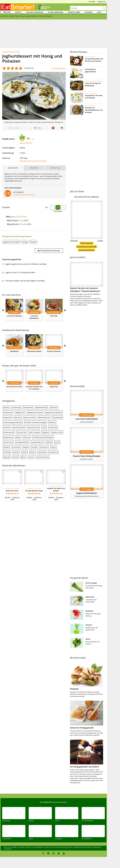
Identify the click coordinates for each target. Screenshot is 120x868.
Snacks (16, 457)
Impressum (40, 847)
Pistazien (23, 224)
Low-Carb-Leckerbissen (87, 419)
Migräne (46, 432)
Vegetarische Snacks (35, 412)
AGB (33, 847)
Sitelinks (21, 847)
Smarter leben (74, 12)
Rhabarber (89, 611)
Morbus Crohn (57, 432)
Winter (33, 452)
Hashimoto (53, 427)
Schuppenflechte (22, 442)
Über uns (7, 847)
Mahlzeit (7, 457)
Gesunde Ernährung (35, 12)
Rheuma (27, 437)
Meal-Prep (54, 387)
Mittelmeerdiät (41, 407)
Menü (23, 457)
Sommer (16, 452)
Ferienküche (53, 452)
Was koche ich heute (14, 387)
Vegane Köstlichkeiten (87, 493)
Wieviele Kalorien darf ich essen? (33, 161)
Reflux (18, 437)
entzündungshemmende (13, 422)
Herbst (25, 452)
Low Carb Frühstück (14, 316)
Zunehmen (16, 447)
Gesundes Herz (33, 427)
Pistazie (33, 242)
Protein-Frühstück (54, 351)
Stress (57, 442)
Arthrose (18, 417)
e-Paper (100, 241)
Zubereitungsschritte (12, 259)
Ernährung (16, 407)
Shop (99, 12)
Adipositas (7, 417)
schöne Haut (8, 442)
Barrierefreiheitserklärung (83, 847)
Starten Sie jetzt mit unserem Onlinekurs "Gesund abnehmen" (87, 277)
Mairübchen (90, 597)
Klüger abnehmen (56, 12)
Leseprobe (74, 241)
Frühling (7, 12)
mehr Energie (34, 432)
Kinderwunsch (9, 432)
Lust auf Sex (22, 432)
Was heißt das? (26, 143)
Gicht (44, 427)
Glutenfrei (54, 407)
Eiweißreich (14, 351)
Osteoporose (8, 437)
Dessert (6, 407)
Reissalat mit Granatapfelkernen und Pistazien (94, 110)
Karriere (14, 847)
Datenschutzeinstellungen (63, 847)
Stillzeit (49, 442)
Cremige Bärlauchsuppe (34, 491)
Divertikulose (57, 417)
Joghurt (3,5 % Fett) (19, 217)
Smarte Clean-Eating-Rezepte (87, 456)
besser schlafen (30, 417)
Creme (31, 457)
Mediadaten (97, 847)
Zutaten (6, 207)
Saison (53, 447)
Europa (34, 447)
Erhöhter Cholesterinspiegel (35, 422)
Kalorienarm (8, 412)
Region (26, 447)
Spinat (88, 639)
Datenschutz (49, 847)
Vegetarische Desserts (54, 412)
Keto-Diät (54, 316)
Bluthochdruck (44, 417)
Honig (21, 220)
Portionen (58, 211)
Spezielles (42, 452)
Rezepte (18, 12)
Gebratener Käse (12, 491)
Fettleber (52, 422)
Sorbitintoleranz (37, 442)
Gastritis (7, 427)
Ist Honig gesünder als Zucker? (85, 767)
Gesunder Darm (19, 427)
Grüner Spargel (91, 583)
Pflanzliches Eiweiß (34, 351)
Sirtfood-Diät (28, 407)
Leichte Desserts (43, 457)
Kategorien (8, 849)
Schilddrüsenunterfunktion (43, 437)
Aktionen (89, 12)
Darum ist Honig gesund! (82, 728)
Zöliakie (6, 447)
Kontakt (28, 847)
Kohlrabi (89, 625)
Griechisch (44, 447)
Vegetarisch (20, 412)
